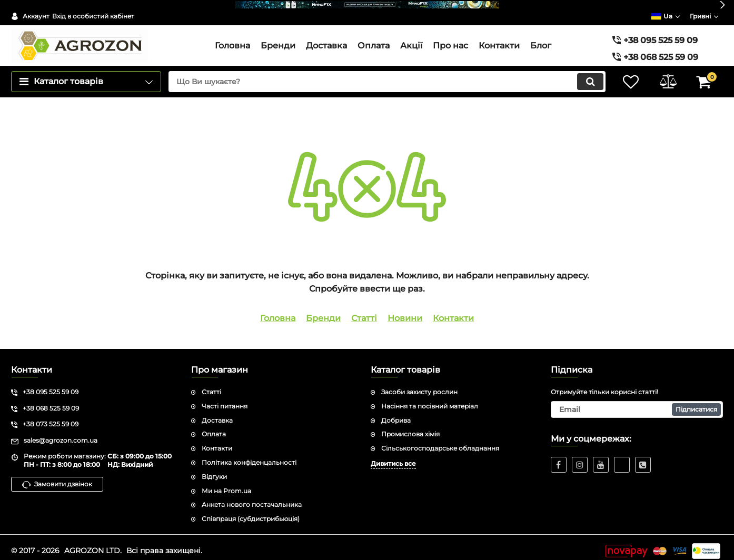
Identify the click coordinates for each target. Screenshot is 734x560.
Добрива (396, 413)
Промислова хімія (410, 427)
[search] (387, 74)
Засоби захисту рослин (419, 384)
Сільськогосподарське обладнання (440, 441)
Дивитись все (393, 456)
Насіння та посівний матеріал (430, 399)
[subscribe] (637, 402)
